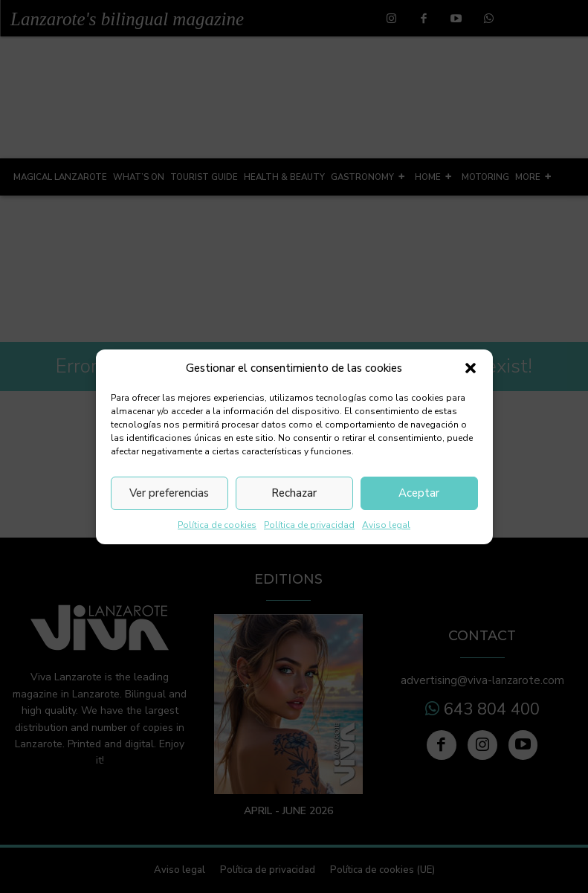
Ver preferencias (169, 493)
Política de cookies (217, 525)
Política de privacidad (309, 525)
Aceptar (419, 493)
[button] (471, 368)
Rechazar (294, 493)
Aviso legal (386, 525)
